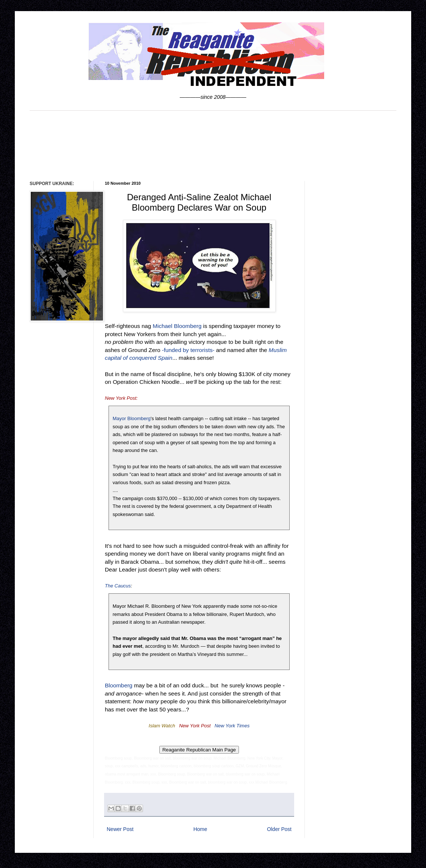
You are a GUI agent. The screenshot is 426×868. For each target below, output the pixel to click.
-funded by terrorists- (188, 350)
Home (200, 829)
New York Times (232, 726)
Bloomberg (119, 685)
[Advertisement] (213, 145)
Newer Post (120, 829)
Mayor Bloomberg (132, 418)
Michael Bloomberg (177, 326)
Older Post (279, 829)
